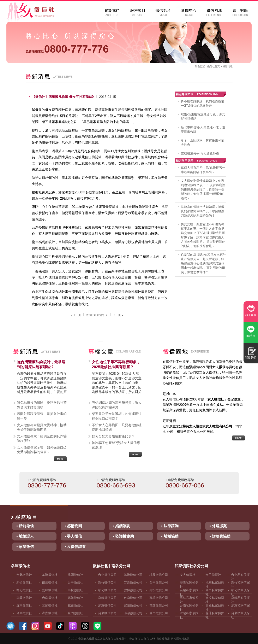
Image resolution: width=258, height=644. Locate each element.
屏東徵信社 (24, 605)
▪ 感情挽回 (73, 526)
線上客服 (251, 315)
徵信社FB (150, 639)
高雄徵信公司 (159, 598)
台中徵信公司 (159, 582)
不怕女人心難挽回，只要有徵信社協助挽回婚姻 (117, 427)
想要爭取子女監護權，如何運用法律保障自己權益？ (117, 416)
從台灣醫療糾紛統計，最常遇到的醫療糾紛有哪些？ (41, 364)
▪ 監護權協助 (123, 536)
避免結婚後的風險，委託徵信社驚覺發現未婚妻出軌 (42, 405)
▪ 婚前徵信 (25, 526)
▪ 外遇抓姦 (218, 526)
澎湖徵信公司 (133, 613)
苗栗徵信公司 (133, 582)
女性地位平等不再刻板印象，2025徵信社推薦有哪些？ (116, 364)
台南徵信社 (50, 598)
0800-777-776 (67, 49)
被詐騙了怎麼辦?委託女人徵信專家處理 (116, 445)
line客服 (251, 336)
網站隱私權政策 (180, 639)
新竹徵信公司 (107, 582)
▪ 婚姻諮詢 (122, 526)
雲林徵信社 (50, 590)
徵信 (131, 639)
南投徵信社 (75, 590)
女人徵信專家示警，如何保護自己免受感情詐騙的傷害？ (42, 450)
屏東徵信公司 (107, 605)
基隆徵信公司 (133, 575)
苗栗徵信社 (50, 582)
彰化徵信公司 (107, 590)
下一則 (118, 315)
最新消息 (228, 66)
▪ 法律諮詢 (170, 526)
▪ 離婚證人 (25, 536)
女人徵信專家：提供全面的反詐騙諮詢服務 (42, 438)
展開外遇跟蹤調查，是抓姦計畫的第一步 (42, 416)
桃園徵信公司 (159, 575)
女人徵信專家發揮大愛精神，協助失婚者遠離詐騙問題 (42, 427)
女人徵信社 (91, 639)
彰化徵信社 (24, 590)
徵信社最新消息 (97, 315)
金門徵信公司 (159, 613)
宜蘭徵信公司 (133, 605)
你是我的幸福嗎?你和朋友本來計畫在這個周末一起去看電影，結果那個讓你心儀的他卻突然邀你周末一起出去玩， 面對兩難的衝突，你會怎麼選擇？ (203, 263)
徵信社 (211, 66)
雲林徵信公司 (133, 590)
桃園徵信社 (75, 575)
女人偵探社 (188, 575)
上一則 (76, 315)
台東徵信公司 (107, 613)
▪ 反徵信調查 (75, 547)
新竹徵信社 (24, 582)
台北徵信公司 (107, 575)
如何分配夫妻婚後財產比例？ (113, 436)
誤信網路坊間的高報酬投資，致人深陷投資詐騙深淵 (117, 405)
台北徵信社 (24, 575)
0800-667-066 (185, 485)
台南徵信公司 (133, 598)
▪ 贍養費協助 (220, 536)
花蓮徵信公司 (159, 605)
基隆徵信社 (50, 575)
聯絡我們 (251, 358)
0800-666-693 (116, 485)
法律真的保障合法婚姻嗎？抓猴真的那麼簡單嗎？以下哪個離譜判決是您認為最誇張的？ (203, 211)
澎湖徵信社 (50, 613)
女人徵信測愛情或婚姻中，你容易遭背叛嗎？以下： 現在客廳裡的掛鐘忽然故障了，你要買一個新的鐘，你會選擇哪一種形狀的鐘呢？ (203, 189)
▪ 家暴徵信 (25, 547)
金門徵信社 (75, 613)
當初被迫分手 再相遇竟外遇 (200, 153)
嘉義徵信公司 (107, 598)
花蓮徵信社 (75, 605)
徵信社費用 (163, 639)
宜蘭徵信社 (50, 605)
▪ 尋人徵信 (73, 536)
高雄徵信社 (75, 598)
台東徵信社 (24, 613)
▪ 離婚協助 (170, 536)
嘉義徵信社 (24, 598)
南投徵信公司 (159, 590)
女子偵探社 (213, 575)
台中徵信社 (75, 582)
